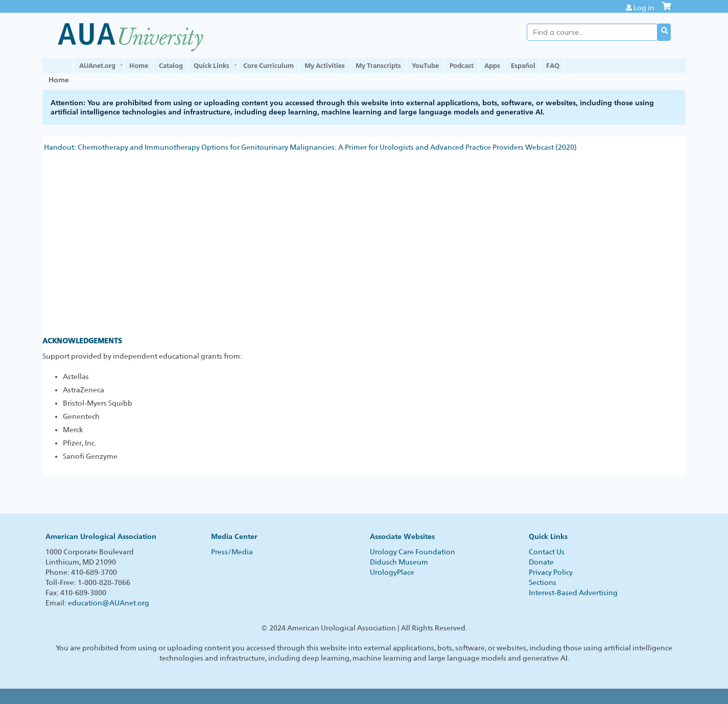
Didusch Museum (399, 562)
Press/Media (232, 552)
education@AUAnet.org (109, 603)
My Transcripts (378, 65)
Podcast (462, 65)
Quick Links (212, 65)
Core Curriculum (268, 65)
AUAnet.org (97, 65)
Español (523, 65)
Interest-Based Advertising (573, 593)
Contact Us (547, 552)
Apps (492, 65)
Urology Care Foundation (413, 552)
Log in (644, 8)
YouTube (425, 65)
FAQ (553, 65)
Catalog (171, 65)
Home (139, 65)
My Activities (325, 65)
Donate (541, 562)
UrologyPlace (392, 572)
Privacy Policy (551, 572)
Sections (543, 582)
